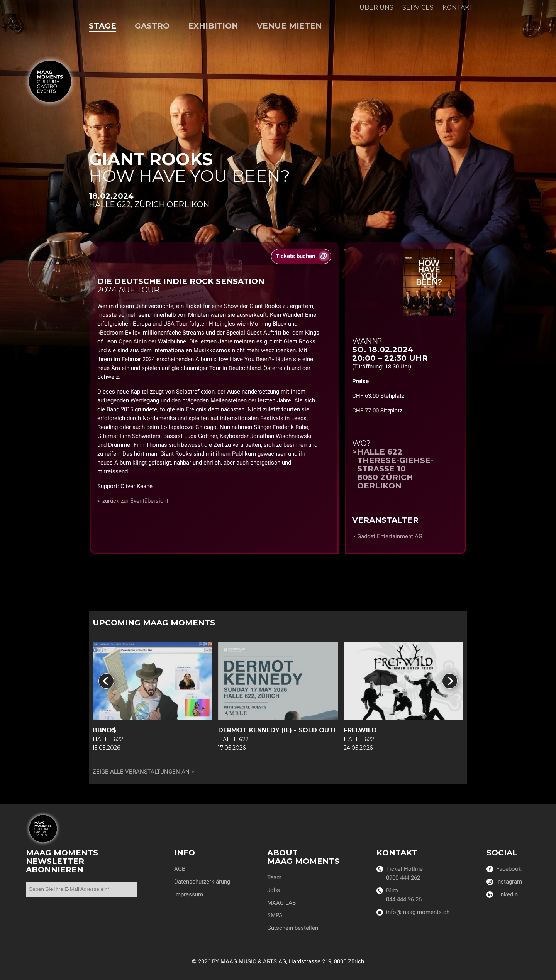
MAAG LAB (281, 903)
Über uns (376, 8)
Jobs (274, 890)
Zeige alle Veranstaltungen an (141, 772)
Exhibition (213, 26)
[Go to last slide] (106, 681)
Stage (103, 26)
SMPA (275, 915)
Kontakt (458, 8)
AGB (180, 869)
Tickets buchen (295, 256)
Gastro (152, 26)
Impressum (189, 894)
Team (274, 877)
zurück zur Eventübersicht (135, 501)
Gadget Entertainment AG (390, 537)
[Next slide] (450, 681)
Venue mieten (289, 26)
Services (418, 8)
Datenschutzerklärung (202, 882)
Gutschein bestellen (293, 928)
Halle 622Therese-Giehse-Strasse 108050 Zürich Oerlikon (395, 469)
